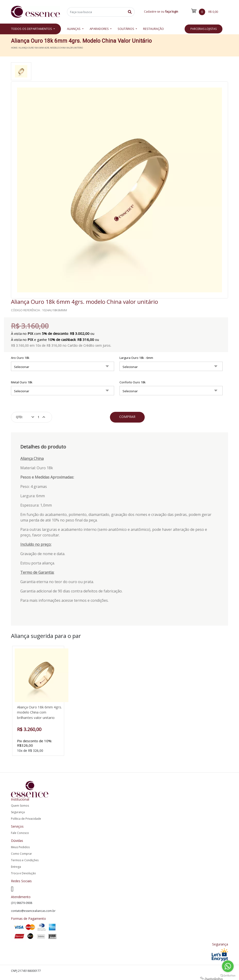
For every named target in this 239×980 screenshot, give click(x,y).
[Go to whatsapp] (228, 966)
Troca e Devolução (23, 869)
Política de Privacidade (26, 814)
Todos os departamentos (32, 29)
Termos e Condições (25, 856)
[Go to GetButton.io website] (228, 975)
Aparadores (100, 29)
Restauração (153, 29)
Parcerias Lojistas (204, 29)
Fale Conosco (20, 829)
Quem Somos (20, 801)
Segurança (18, 808)
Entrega (16, 862)
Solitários (126, 29)
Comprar (127, 417)
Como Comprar (21, 849)
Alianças (74, 29)
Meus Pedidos (20, 843)
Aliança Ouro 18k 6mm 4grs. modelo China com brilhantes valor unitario (40, 712)
